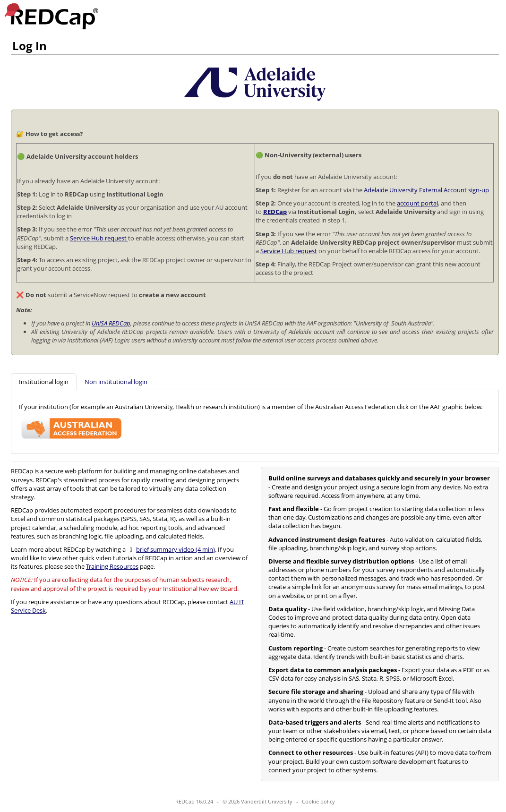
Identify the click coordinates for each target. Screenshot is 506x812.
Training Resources (112, 566)
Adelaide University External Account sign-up (426, 190)
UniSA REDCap (111, 323)
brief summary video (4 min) (176, 549)
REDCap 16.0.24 (194, 801)
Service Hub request (99, 238)
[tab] (44, 382)
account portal (417, 203)
